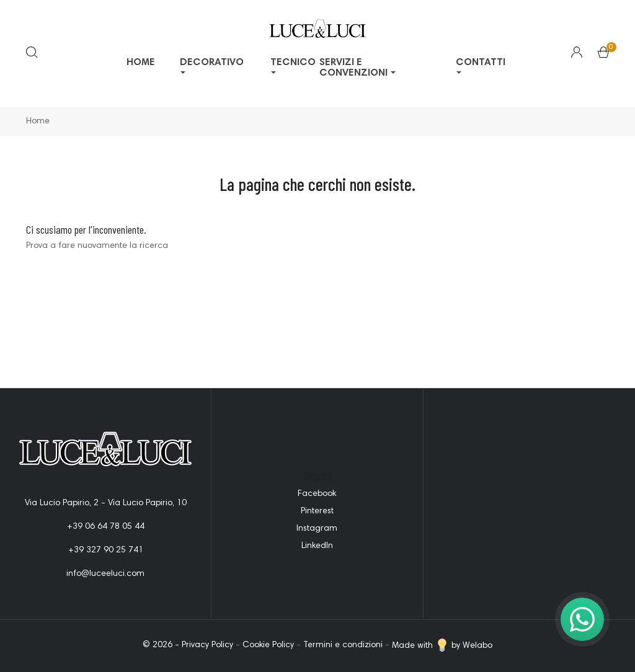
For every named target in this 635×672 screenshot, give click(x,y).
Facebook (317, 494)
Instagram (317, 529)
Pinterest (317, 511)
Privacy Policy (207, 646)
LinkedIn (317, 546)
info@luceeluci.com (105, 574)
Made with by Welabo (442, 646)
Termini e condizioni (343, 646)
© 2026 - (162, 646)
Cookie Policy (268, 646)
